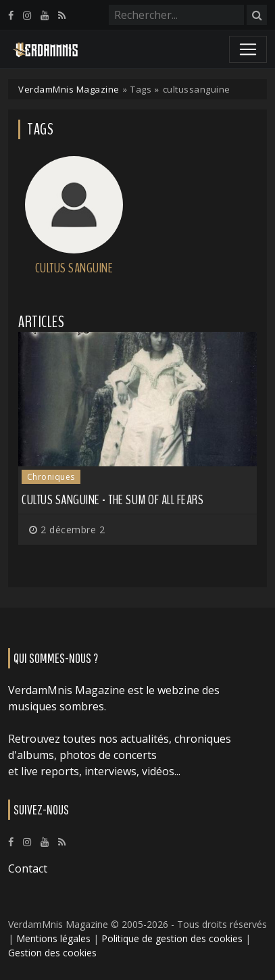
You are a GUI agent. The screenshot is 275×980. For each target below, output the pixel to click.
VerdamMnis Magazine (69, 89)
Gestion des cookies (52, 953)
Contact (28, 868)
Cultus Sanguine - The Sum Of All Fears (112, 500)
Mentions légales (53, 938)
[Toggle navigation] (248, 49)
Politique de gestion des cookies (172, 938)
